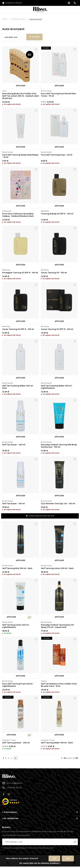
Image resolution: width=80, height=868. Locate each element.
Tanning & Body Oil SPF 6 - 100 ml (57, 214)
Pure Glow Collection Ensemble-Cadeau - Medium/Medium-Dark (18, 215)
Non (68, 858)
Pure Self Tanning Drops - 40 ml (57, 155)
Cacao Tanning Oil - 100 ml (54, 273)
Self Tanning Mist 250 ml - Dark (17, 568)
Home (5, 19)
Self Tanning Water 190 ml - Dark (57, 743)
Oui (54, 858)
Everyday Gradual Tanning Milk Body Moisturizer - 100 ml (59, 446)
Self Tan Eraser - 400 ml (14, 445)
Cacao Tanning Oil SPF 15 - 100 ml (57, 329)
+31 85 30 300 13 (12, 788)
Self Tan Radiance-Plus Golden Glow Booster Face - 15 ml (59, 685)
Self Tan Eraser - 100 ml (13, 504)
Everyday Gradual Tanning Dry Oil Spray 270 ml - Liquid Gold (57, 626)
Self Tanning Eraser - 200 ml (16, 743)
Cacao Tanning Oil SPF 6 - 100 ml (18, 329)
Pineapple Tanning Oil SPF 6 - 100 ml (20, 273)
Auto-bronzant (36, 19)
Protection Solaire (18, 19)
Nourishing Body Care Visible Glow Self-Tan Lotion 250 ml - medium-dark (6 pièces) (21, 96)
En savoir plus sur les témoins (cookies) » (40, 863)
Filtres (34, 37)
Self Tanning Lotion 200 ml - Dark (57, 568)
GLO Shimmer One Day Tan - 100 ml (58, 504)
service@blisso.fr (12, 783)
